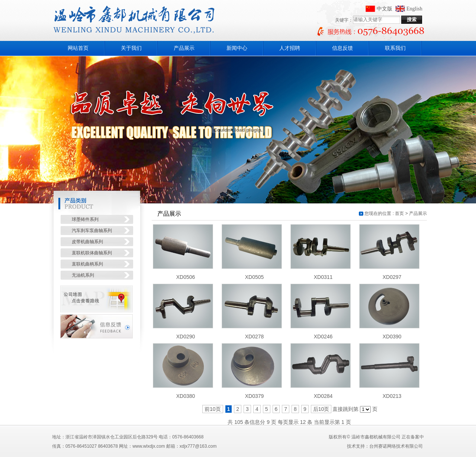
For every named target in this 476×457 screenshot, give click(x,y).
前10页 (213, 409)
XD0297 (392, 277)
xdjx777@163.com (198, 446)
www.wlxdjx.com (149, 446)
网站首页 (78, 48)
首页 (399, 213)
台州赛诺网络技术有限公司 (396, 446)
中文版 (385, 9)
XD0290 (186, 337)
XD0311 (323, 277)
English (414, 9)
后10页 (321, 409)
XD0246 (323, 337)
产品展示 (418, 213)
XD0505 (255, 277)
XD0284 (323, 396)
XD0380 (186, 396)
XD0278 (255, 337)
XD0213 (392, 396)
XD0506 (186, 277)
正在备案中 (413, 437)
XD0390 (392, 337)
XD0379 (255, 396)
